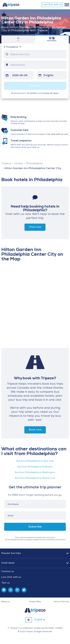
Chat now (35, 227)
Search (35, 86)
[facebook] (4, 590)
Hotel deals (8, 563)
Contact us (8, 572)
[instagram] (11, 590)
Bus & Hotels (52, 39)
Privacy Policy (35, 602)
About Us (5, 602)
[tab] (35, 577)
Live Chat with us (52, 5)
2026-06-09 (20, 76)
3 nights (48, 76)
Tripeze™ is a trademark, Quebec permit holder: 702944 (35, 628)
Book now (35, 430)
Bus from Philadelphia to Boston (35, 467)
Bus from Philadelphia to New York (35, 461)
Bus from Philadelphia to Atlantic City (35, 478)
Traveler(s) (11, 47)
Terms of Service (61, 602)
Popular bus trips (11, 553)
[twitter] (24, 590)
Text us (5, 583)
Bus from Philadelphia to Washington (35, 473)
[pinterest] (17, 590)
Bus (18, 39)
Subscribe (35, 527)
